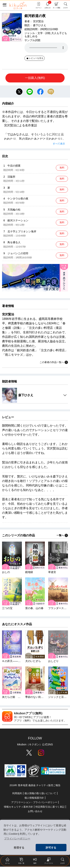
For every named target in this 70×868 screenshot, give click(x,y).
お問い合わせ (35, 813)
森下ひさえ (40, 25)
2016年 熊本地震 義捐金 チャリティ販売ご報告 (35, 787)
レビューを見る (35, 58)
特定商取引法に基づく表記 (50, 808)
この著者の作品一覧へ (54, 364)
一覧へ (62, 537)
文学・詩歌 (44, 33)
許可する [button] (51, 848)
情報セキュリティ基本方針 (18, 808)
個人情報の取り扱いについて (40, 795)
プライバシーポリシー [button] (17, 838)
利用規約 (17, 795)
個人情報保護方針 (34, 799)
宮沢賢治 (38, 21)
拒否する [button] (19, 848)
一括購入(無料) (35, 78)
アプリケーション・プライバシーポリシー (34, 804)
